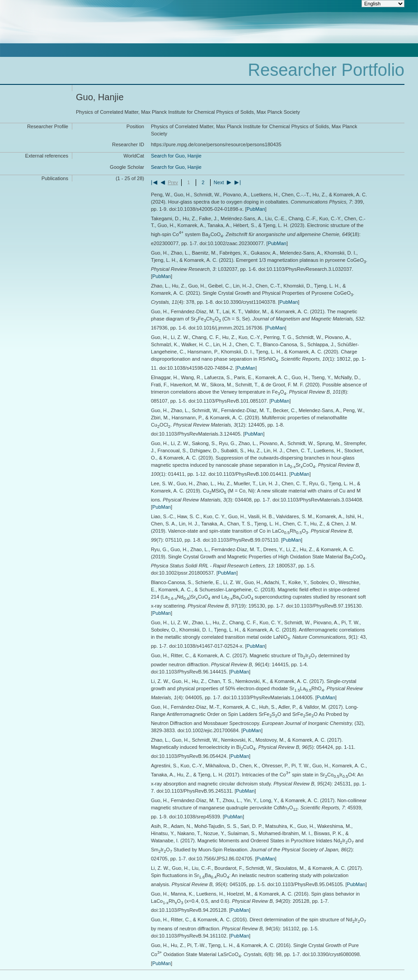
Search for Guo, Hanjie (176, 156)
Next (219, 182)
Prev (173, 182)
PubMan (256, 209)
